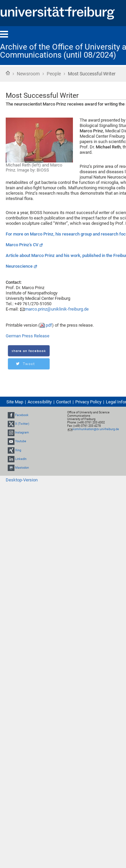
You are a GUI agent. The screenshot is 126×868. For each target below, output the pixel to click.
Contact (64, 402)
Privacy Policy (88, 402)
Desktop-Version (22, 480)
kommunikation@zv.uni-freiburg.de (96, 429)
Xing (18, 450)
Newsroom (28, 74)
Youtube (21, 441)
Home (8, 73)
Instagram (22, 432)
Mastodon (22, 468)
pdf (49, 325)
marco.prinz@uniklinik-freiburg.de (57, 309)
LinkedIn (21, 459)
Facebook (22, 415)
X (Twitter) (22, 424)
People (54, 74)
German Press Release (28, 336)
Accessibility (40, 402)
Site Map (15, 402)
